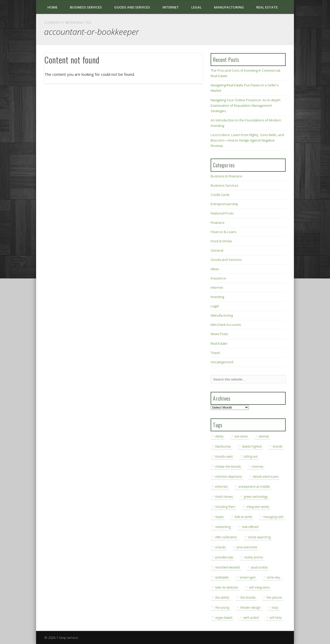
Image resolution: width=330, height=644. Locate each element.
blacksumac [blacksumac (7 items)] (223, 446)
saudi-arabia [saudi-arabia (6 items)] (259, 567)
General (217, 250)
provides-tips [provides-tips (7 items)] (224, 557)
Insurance (218, 278)
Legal (196, 7)
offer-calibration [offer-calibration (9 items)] (226, 537)
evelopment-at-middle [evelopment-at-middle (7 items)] (254, 487)
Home (52, 7)
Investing (217, 297)
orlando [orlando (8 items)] (220, 547)
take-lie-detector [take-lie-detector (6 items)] (227, 587)
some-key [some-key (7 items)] (274, 577)
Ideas (215, 269)
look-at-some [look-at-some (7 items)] (243, 517)
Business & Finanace (226, 176)
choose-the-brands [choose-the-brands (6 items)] (228, 467)
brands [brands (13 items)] (278, 446)
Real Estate (267, 7)
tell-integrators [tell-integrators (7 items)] (259, 587)
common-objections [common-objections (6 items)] (229, 477)
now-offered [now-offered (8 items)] (250, 527)
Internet (171, 7)
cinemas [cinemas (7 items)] (258, 467)
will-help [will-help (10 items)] (276, 618)
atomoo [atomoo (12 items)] (264, 436)
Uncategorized (222, 362)
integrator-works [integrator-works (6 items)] (258, 507)
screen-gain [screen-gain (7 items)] (248, 577)
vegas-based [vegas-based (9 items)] (224, 618)
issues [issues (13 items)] (219, 517)
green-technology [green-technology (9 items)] (256, 497)
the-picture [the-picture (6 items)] (274, 597)
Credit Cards (220, 195)
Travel (215, 353)
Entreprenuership (224, 204)
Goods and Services (132, 7)
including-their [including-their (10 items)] (225, 507)
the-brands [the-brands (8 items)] (248, 597)
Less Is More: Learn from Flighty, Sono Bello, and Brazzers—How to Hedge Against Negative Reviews (247, 140)
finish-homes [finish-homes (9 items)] (224, 497)
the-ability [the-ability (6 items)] (222, 597)
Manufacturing (229, 7)
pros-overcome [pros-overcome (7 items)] (247, 547)
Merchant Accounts (226, 325)
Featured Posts (222, 213)
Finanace (218, 222)
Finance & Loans (223, 232)
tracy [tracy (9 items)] (275, 608)
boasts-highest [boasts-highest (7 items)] (252, 446)
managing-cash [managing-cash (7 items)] (273, 517)
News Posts (219, 334)
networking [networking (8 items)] (223, 527)
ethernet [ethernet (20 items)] (221, 487)
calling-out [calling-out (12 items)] (251, 456)
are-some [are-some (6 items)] (241, 436)
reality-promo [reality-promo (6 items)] (254, 557)
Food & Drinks (221, 241)
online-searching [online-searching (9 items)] (259, 537)
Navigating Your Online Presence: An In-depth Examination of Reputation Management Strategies (246, 105)
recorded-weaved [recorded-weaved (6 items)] (228, 567)
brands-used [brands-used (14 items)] (224, 456)
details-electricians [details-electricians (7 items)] (266, 477)
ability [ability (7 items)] (219, 436)
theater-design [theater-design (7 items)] (250, 608)
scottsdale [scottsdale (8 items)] (222, 577)
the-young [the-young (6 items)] (222, 608)
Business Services (86, 7)
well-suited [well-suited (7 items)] (251, 618)
